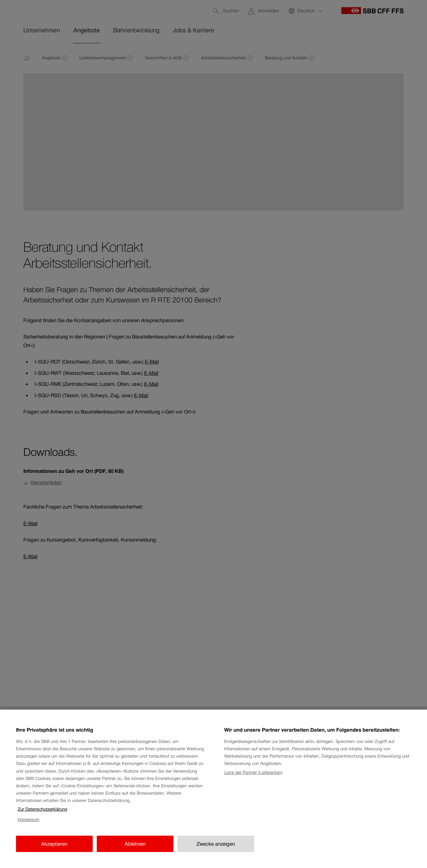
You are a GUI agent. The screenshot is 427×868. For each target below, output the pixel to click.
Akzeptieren (54, 848)
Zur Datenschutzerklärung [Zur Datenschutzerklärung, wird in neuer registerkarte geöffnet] (42, 814)
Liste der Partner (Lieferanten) (253, 777)
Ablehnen (135, 848)
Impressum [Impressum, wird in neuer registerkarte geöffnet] (29, 824)
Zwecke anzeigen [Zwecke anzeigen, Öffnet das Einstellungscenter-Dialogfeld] (216, 848)
